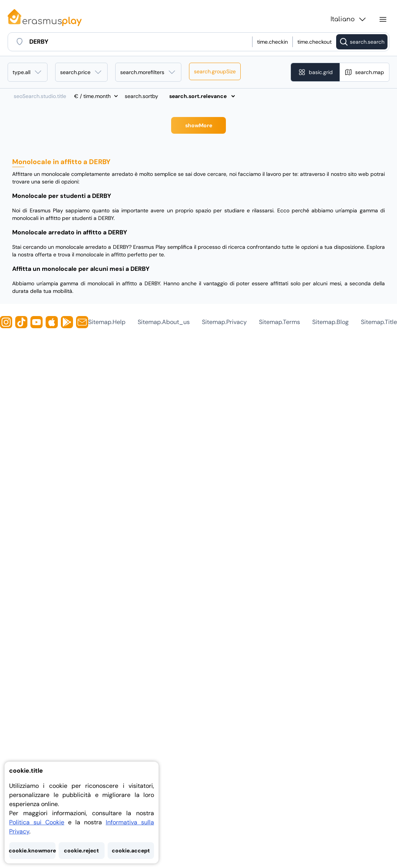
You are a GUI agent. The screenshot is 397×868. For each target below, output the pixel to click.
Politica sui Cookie (37, 822)
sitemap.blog (330, 322)
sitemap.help (107, 322)
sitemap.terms (279, 322)
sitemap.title (379, 322)
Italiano (349, 19)
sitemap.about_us (164, 322)
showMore (199, 125)
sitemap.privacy (224, 322)
